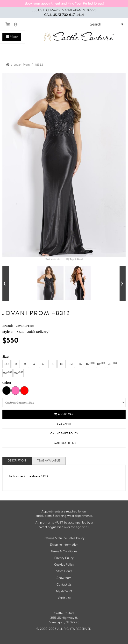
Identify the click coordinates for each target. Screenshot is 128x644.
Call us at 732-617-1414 (64, 15)
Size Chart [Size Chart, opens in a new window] (64, 424)
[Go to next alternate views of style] (123, 283)
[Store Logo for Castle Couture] (78, 36)
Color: (7, 383)
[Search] (107, 24)
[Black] (7, 390)
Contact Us (64, 585)
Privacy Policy (64, 558)
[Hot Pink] (15, 390)
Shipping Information (64, 545)
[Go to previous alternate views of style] (6, 283)
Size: (6, 356)
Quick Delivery (38, 332)
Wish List (64, 598)
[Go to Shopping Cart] (8, 24)
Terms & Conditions (64, 551)
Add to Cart (64, 414)
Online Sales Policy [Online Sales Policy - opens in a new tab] (64, 433)
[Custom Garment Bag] (64, 402)
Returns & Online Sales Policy (64, 538)
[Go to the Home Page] (8, 65)
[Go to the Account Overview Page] (16, 25)
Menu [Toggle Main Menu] (12, 37)
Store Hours (64, 571)
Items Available (48, 461)
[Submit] (122, 24)
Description (17, 461)
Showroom (64, 578)
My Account (64, 591)
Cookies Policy (64, 565)
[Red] (24, 390)
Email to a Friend (64, 443)
